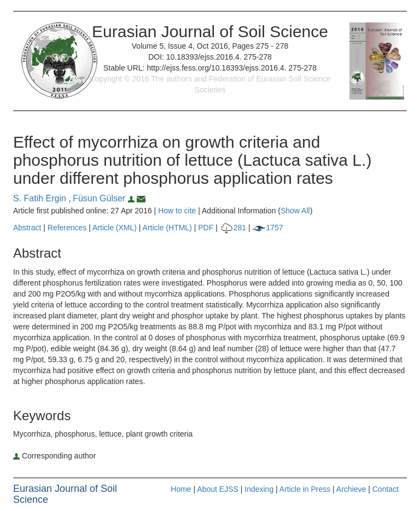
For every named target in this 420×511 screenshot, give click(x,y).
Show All (295, 211)
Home (181, 489)
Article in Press (305, 489)
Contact (386, 489)
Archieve (351, 489)
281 (233, 228)
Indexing (259, 489)
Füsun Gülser (105, 198)
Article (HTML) (167, 228)
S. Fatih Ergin (41, 198)
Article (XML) (116, 228)
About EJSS (218, 489)
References (67, 228)
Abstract (27, 228)
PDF (206, 228)
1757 (267, 228)
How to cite (177, 211)
